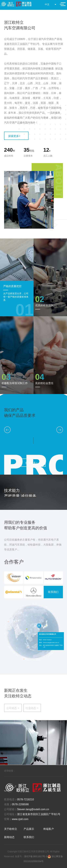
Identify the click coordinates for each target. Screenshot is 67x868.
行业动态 (32, 708)
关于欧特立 (11, 829)
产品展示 (29, 829)
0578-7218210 (26, 799)
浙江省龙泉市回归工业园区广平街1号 (39, 814)
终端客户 (49, 829)
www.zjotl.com (20, 819)
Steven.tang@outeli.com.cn (33, 809)
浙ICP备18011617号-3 (36, 856)
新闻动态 (9, 837)
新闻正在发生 (16, 690)
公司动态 (13, 708)
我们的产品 (14, 410)
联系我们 (53, 592)
